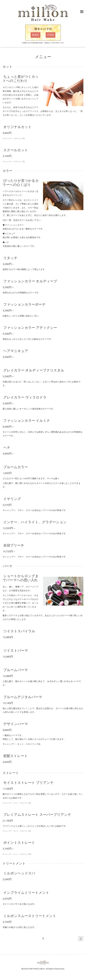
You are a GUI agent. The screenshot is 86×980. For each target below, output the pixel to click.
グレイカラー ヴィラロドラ (25, 397)
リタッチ (10, 258)
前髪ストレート (16, 756)
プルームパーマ (16, 670)
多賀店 (36, 35)
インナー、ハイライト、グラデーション (35, 522)
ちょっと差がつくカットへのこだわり (21, 79)
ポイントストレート (19, 843)
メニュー (43, 57)
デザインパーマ (16, 724)
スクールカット (16, 150)
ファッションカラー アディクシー (30, 328)
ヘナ (7, 448)
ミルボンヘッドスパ (19, 873)
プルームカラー (16, 467)
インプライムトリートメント (26, 893)
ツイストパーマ (16, 651)
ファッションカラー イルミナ (27, 421)
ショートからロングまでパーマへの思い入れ (21, 578)
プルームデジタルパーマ (23, 697)
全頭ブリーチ (14, 545)
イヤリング (12, 499)
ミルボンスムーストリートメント (30, 916)
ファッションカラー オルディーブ (30, 281)
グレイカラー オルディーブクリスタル (34, 370)
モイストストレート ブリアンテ (28, 783)
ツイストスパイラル (19, 631)
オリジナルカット (17, 127)
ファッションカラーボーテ (24, 305)
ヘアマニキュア (16, 351)
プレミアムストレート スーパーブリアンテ (37, 815)
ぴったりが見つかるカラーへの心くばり (21, 183)
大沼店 (50, 35)
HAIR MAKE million (37, 969)
